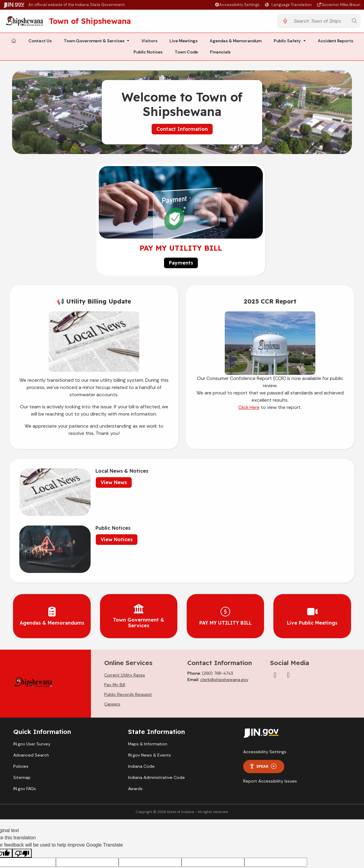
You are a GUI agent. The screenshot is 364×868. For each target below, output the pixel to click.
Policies (21, 691)
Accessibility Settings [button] (265, 676)
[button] (237, 5)
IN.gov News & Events (150, 680)
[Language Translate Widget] (289, 5)
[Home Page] (14, 43)
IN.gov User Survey (32, 669)
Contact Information (182, 131)
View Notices (262, 485)
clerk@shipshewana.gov (224, 604)
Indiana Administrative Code (156, 702)
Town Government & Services (94, 43)
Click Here (249, 410)
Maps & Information (148, 669)
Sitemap (22, 702)
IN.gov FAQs (25, 713)
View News (97, 485)
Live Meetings (184, 43)
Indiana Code (141, 691)
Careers (112, 629)
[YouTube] (288, 600)
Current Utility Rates (125, 600)
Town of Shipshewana (97, 22)
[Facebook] (275, 600)
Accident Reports (335, 43)
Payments (181, 265)
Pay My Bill (115, 609)
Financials (220, 54)
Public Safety (287, 43)
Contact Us (40, 43)
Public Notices (148, 54)
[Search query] (319, 22)
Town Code (186, 54)
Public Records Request (128, 619)
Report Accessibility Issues (270, 706)
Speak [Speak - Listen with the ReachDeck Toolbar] (263, 691)
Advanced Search (31, 680)
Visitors (149, 43)
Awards (135, 713)
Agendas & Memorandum (236, 43)
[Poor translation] (22, 778)
